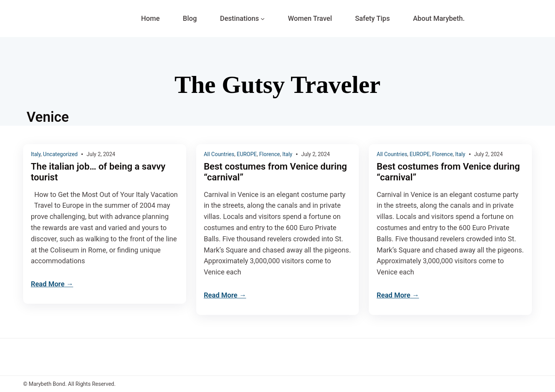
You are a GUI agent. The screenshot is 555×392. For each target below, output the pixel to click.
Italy (36, 154)
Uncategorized (61, 154)
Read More (48, 284)
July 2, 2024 (101, 154)
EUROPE (247, 154)
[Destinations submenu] (263, 19)
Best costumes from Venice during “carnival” (276, 172)
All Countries (219, 154)
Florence (270, 154)
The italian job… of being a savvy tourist (98, 172)
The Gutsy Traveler (277, 85)
